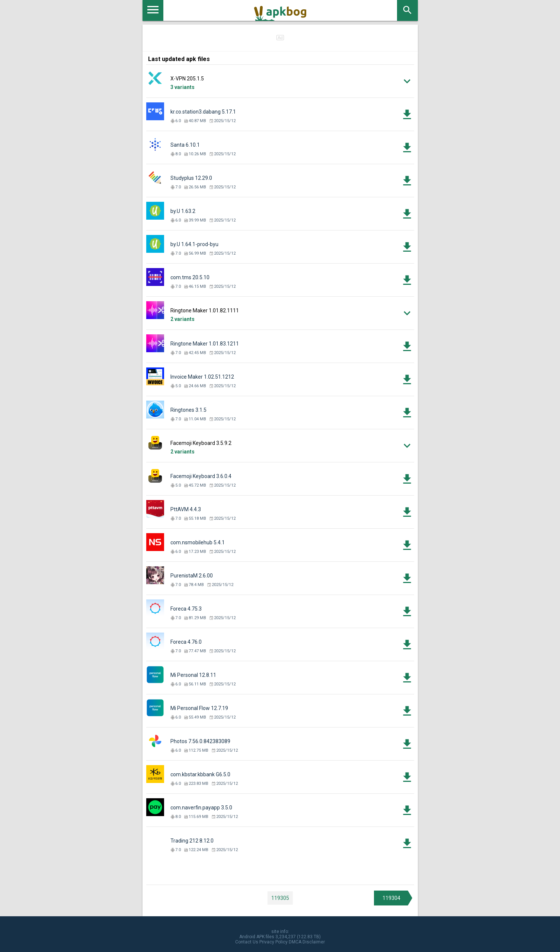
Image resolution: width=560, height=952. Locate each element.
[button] (280, 81)
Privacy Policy (273, 942)
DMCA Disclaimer (307, 942)
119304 (391, 898)
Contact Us (247, 942)
